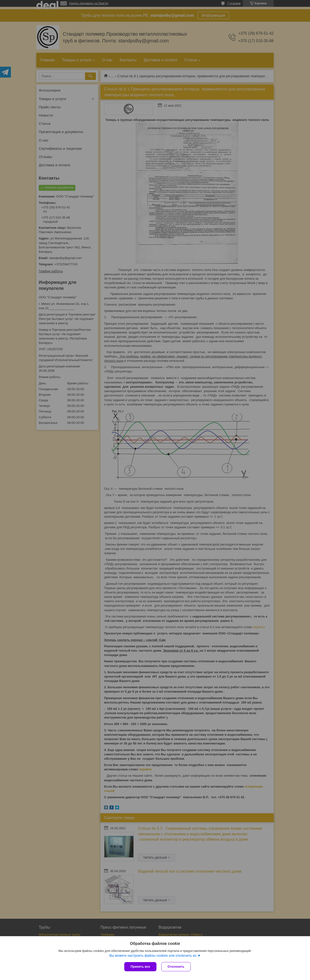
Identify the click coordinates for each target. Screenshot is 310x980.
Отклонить (176, 967)
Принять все (140, 967)
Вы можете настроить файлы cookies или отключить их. (153, 956)
